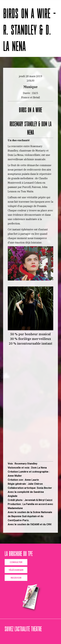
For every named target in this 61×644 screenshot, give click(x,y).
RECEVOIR (16, 578)
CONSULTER (16, 562)
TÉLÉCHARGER (16, 570)
